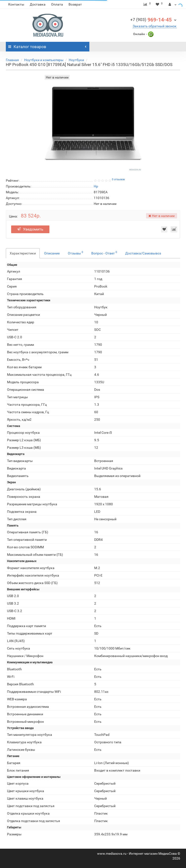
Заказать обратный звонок (155, 26)
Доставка (38, 4)
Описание (52, 253)
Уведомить (30, 229)
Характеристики (23, 253)
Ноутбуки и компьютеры (44, 60)
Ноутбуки (76, 60)
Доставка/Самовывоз (143, 253)
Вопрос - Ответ (104, 253)
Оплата (57, 4)
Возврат (75, 4)
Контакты (16, 4)
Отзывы (75, 253)
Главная (12, 60)
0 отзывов (118, 179)
